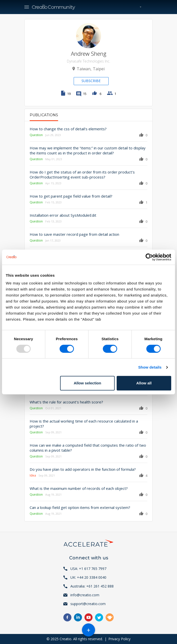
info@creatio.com (85, 595)
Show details (150, 367)
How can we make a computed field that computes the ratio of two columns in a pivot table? (88, 448)
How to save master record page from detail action (74, 234)
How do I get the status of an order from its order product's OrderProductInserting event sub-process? (82, 174)
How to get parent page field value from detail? (71, 196)
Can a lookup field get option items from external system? (80, 507)
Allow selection (87, 383)
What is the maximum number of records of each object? (79, 488)
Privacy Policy (119, 639)
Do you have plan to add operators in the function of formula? (83, 469)
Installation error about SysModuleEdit (63, 215)
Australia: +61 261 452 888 (92, 586)
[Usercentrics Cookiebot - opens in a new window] (149, 257)
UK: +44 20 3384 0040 (88, 577)
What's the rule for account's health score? (66, 402)
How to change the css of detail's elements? (68, 129)
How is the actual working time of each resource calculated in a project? (84, 424)
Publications (44, 115)
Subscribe (91, 81)
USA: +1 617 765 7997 (88, 569)
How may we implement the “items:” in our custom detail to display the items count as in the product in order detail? (88, 150)
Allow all (144, 383)
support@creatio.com (88, 604)
